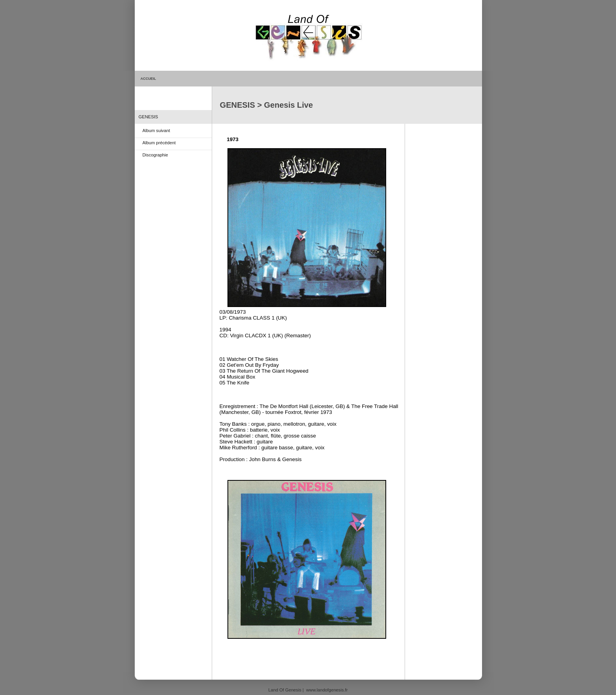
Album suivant (156, 131)
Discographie (155, 155)
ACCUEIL (148, 79)
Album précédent (159, 143)
